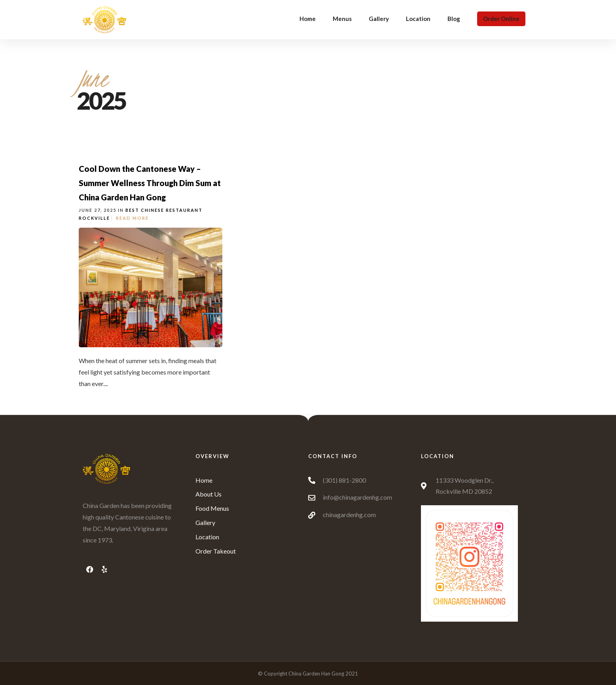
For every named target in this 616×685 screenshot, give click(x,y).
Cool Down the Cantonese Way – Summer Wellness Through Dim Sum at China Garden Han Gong (150, 183)
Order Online (501, 19)
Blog (454, 19)
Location (418, 19)
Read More (132, 218)
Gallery (379, 19)
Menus (342, 19)
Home (308, 19)
